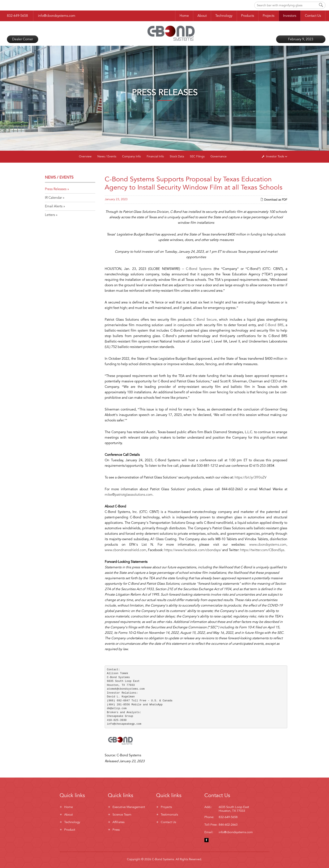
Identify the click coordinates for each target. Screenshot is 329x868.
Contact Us (313, 16)
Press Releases (56, 189)
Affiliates (118, 822)
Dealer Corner (23, 39)
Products (248, 16)
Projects (269, 16)
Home (184, 16)
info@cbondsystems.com (57, 16)
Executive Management (129, 807)
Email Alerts (54, 206)
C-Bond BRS (274, 325)
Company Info (131, 156)
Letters (50, 215)
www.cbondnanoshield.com (125, 550)
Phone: (209, 817)
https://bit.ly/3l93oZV (251, 477)
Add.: (208, 807)
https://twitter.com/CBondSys (262, 550)
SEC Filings (197, 156)
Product (70, 830)
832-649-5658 (17, 16)
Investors (290, 16)
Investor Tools (275, 156)
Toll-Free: (211, 825)
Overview (85, 156)
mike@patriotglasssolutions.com (129, 495)
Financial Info (155, 156)
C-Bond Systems (199, 269)
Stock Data (177, 156)
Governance (219, 156)
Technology (224, 16)
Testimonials (169, 814)
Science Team (122, 814)
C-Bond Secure (205, 320)
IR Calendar (53, 198)
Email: (209, 832)
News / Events (107, 156)
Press (116, 830)
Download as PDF (274, 200)
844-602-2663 (228, 825)
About (202, 16)
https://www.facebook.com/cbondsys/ (193, 550)
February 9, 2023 (301, 39)
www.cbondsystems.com (268, 545)
